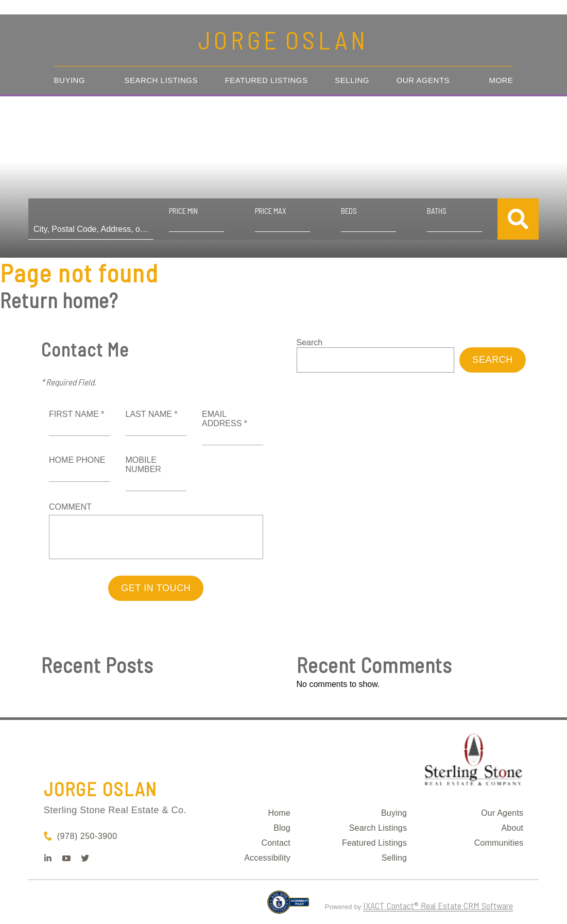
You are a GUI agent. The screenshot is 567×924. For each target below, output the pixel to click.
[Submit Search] (518, 219)
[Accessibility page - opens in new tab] (288, 906)
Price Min (183, 211)
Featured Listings (267, 80)
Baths (437, 211)
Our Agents (423, 80)
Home (279, 813)
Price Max (271, 211)
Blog (282, 828)
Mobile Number (143, 465)
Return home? (59, 300)
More (501, 80)
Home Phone (77, 460)
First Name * (76, 414)
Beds (349, 211)
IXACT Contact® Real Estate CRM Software (438, 905)
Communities (499, 843)
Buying (70, 80)
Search (310, 342)
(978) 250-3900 (87, 836)
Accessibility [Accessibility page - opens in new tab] (267, 858)
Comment (70, 507)
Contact (276, 843)
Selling (352, 80)
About (512, 828)
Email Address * (225, 419)
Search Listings (161, 80)
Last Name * (152, 414)
